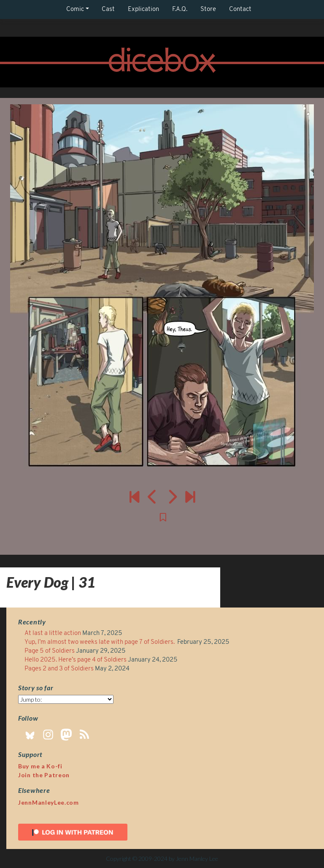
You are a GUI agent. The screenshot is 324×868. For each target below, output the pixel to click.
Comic (75, 9)
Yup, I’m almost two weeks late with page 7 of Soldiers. (100, 642)
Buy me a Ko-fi (40, 766)
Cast (108, 9)
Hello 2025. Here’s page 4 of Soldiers (76, 660)
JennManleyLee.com (49, 802)
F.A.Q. (180, 9)
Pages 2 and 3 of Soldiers (59, 669)
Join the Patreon (44, 775)
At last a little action (53, 633)
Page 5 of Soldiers (50, 651)
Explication (143, 9)
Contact (240, 9)
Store (208, 9)
